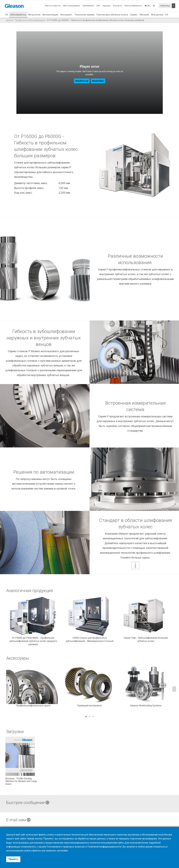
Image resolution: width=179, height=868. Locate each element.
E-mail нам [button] (19, 820)
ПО (7, 15)
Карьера (107, 6)
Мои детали (157, 15)
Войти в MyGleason (133, 6)
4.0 (167, 15)
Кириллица (165, 6)
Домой (10, 20)
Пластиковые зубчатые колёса (112, 15)
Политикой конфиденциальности (106, 847)
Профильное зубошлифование (30, 20)
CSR (98, 6)
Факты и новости (53, 6)
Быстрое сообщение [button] (28, 803)
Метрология (34, 15)
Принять (13, 859)
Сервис (134, 15)
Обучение (144, 15)
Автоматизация (50, 15)
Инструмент (66, 15)
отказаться (162, 847)
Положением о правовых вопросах (66, 847)
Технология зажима (84, 15)
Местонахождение (71, 6)
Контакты (118, 6)
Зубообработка (18, 15)
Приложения (88, 6)
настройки (63, 851)
